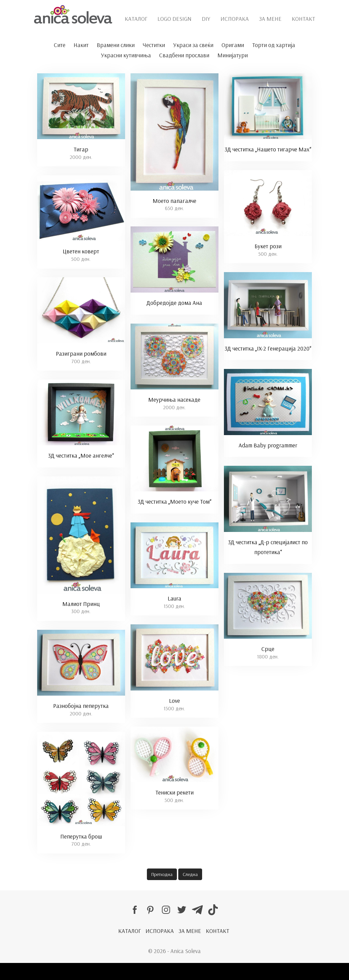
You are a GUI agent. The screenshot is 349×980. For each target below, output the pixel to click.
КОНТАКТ (303, 19)
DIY (206, 19)
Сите (60, 45)
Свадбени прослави (184, 55)
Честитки (154, 45)
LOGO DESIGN (174, 19)
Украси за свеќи (193, 45)
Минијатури (233, 55)
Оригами (233, 45)
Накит (81, 45)
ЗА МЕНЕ (270, 19)
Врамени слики (116, 45)
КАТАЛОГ (136, 19)
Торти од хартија (274, 45)
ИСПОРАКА (235, 19)
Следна (190, 874)
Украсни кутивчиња (126, 55)
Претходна (162, 874)
